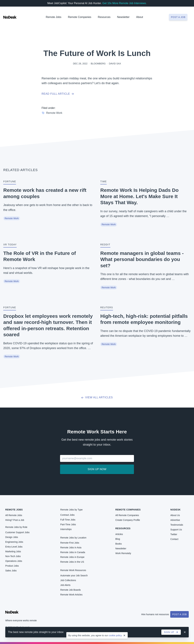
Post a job (178, 17)
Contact (174, 539)
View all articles (97, 397)
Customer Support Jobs (17, 532)
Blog (118, 539)
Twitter (174, 534)
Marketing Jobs (13, 551)
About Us (175, 515)
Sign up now (97, 469)
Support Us (176, 530)
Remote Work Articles (71, 595)
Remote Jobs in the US (72, 562)
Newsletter (123, 17)
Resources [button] (104, 17)
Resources (123, 528)
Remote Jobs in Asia (71, 548)
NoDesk (176, 510)
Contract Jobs (67, 515)
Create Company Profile (128, 520)
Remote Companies (80, 17)
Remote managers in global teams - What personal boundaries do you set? (142, 259)
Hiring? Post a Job (15, 520)
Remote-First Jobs (70, 543)
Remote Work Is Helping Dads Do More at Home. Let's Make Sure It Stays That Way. (139, 196)
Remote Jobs (53, 17)
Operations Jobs (14, 561)
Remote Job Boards (71, 590)
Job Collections (68, 580)
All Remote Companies (127, 515)
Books (119, 544)
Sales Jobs (11, 571)
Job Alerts (65, 585)
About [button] (140, 17)
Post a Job (179, 614)
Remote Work (52, 113)
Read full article (58, 94)
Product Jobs (12, 566)
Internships (66, 529)
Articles (119, 534)
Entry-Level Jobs (14, 547)
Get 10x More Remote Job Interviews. (124, 3)
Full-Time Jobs (68, 520)
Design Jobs (12, 537)
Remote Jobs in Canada (73, 552)
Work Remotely (123, 553)
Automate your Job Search (74, 575)
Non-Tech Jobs (13, 556)
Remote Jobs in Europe (72, 557)
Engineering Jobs (14, 542)
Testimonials (177, 525)
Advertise (175, 520)
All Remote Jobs (14, 515)
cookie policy (115, 635)
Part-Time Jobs (68, 524)
